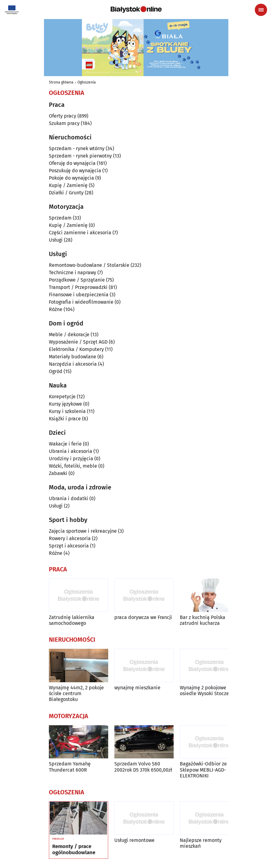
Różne (56, 309)
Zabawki (58, 473)
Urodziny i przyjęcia (71, 459)
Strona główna (61, 82)
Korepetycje (62, 397)
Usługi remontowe (134, 840)
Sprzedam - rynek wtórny (77, 148)
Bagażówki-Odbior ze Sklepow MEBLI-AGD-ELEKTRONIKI (203, 770)
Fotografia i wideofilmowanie (81, 302)
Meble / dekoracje (69, 335)
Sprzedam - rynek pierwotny (80, 156)
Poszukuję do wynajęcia (75, 171)
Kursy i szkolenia (67, 411)
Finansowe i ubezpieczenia (79, 295)
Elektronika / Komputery (76, 349)
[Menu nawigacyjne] (261, 10)
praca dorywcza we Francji (143, 617)
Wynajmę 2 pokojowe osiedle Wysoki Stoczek (206, 691)
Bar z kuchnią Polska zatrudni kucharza (203, 620)
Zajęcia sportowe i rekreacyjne (83, 531)
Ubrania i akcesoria (71, 451)
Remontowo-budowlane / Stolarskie (89, 265)
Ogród (56, 371)
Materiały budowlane (73, 357)
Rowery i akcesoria (70, 538)
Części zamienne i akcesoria (80, 233)
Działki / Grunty (66, 193)
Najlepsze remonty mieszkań (201, 843)
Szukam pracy (64, 123)
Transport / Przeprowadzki (78, 287)
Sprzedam (60, 218)
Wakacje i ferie (65, 444)
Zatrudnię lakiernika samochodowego (72, 620)
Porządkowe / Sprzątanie (77, 280)
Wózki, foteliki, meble (73, 466)
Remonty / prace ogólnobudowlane (74, 850)
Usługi (56, 240)
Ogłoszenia (87, 82)
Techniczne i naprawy (73, 272)
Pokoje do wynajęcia (71, 178)
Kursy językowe (65, 404)
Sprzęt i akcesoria (69, 546)
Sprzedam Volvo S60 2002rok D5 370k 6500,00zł (143, 767)
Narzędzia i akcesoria (73, 364)
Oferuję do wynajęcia (72, 163)
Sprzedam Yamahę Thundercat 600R (70, 767)
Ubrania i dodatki (69, 498)
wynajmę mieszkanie (137, 688)
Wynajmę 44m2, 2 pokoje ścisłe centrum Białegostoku (76, 693)
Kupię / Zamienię (68, 185)
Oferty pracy (63, 116)
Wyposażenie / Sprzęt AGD (78, 342)
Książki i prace (65, 419)
